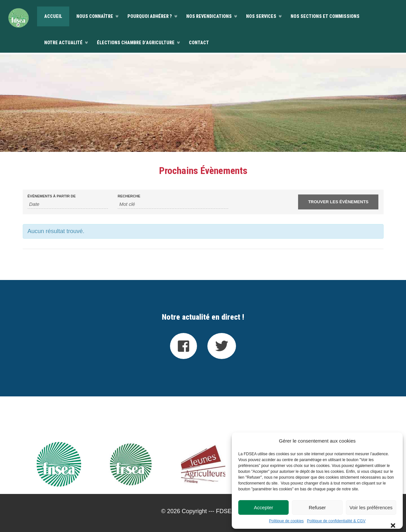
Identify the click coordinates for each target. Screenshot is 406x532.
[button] (393, 441)
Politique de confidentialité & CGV (336, 521)
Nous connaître (95, 16)
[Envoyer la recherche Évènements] (338, 202)
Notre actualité (63, 43)
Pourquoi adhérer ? (150, 16)
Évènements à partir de (52, 196)
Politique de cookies (287, 521)
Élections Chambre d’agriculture (136, 43)
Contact (199, 43)
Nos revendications (209, 16)
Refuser (317, 507)
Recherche (129, 196)
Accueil (53, 16)
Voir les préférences (371, 507)
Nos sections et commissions (325, 16)
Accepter (263, 507)
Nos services (261, 16)
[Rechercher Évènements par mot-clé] (173, 204)
